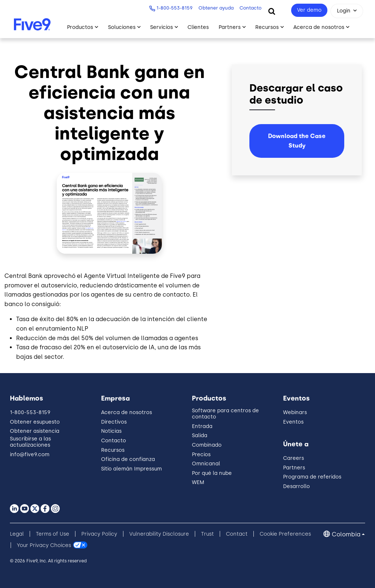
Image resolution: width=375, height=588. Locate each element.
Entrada (202, 426)
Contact (237, 534)
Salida (200, 436)
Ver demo (309, 10)
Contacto (248, 8)
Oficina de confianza (128, 459)
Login (344, 11)
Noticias (111, 431)
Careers (294, 458)
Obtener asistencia (35, 431)
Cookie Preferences (285, 534)
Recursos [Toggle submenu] (267, 27)
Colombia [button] (346, 534)
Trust (207, 534)
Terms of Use (53, 534)
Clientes (198, 27)
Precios (201, 455)
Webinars (295, 412)
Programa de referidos (312, 477)
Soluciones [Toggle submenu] (122, 27)
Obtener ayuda (213, 8)
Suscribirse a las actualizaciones (30, 442)
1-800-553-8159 (172, 8)
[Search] (272, 11)
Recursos (113, 450)
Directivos (114, 422)
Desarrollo (296, 486)
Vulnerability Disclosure (159, 534)
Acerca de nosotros (127, 412)
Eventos (293, 422)
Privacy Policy (99, 534)
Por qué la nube (212, 473)
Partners (294, 468)
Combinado (207, 445)
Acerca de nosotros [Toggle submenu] (319, 27)
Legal (17, 534)
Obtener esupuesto (35, 422)
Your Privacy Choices (44, 545)
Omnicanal (206, 464)
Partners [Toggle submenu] (230, 27)
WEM (198, 482)
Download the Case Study (297, 141)
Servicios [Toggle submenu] (161, 27)
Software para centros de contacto (225, 414)
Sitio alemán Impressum (131, 469)
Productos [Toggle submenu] (80, 27)
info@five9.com (30, 455)
